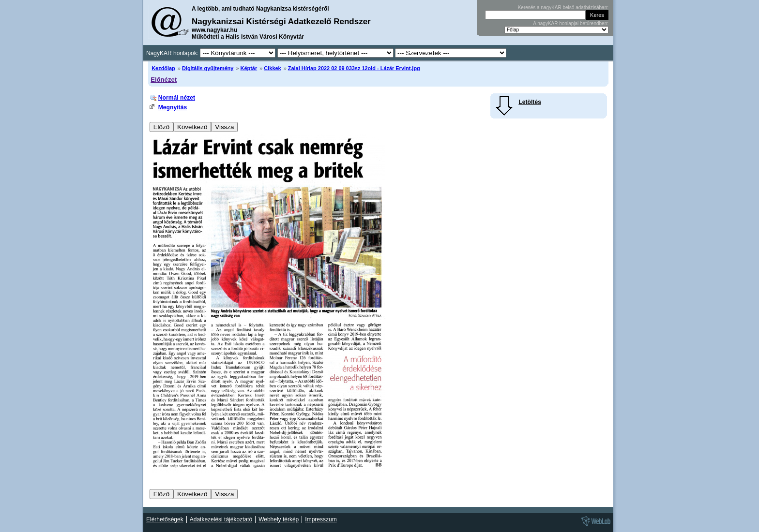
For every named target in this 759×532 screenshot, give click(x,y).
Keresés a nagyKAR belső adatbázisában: (563, 7)
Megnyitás (173, 107)
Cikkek (272, 68)
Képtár (249, 68)
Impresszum (321, 519)
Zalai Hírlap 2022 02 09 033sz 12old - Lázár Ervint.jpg (354, 68)
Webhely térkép (279, 519)
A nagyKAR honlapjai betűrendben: (571, 23)
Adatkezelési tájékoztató (221, 519)
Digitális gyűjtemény (208, 68)
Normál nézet (177, 98)
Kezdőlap (163, 68)
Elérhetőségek (165, 519)
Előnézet (164, 80)
